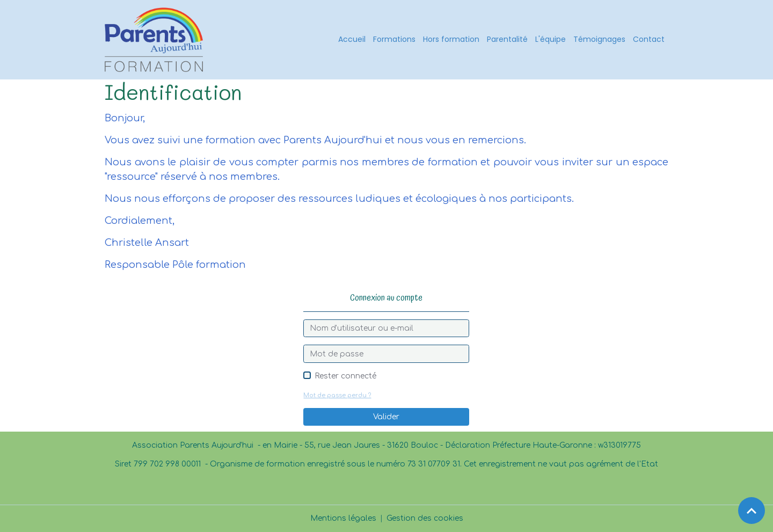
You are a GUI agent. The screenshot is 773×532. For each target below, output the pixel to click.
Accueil (352, 39)
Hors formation (451, 39)
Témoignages (599, 39)
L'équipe (550, 39)
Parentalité (507, 39)
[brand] (156, 40)
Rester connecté (345, 376)
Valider (386, 417)
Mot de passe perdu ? (337, 395)
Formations (394, 39)
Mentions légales (343, 518)
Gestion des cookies (425, 518)
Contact (649, 39)
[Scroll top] (752, 511)
